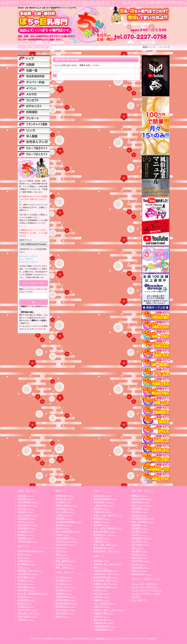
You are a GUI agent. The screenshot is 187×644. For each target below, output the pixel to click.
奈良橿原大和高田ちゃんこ (106, 571)
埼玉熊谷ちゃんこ (26, 580)
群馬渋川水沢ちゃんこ (28, 610)
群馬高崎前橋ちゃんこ (28, 574)
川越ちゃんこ (24, 567)
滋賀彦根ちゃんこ (102, 561)
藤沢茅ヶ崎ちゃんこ (65, 499)
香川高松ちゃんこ (140, 512)
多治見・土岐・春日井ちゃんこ (108, 515)
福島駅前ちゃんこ (26, 538)
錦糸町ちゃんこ (25, 603)
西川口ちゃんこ (25, 554)
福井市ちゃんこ (63, 616)
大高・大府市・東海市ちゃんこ (108, 528)
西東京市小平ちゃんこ (66, 545)
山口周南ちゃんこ (140, 532)
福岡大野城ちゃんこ (141, 545)
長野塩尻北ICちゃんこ (66, 607)
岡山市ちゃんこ (139, 564)
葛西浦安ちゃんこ (64, 525)
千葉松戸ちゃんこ (26, 620)
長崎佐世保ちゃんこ (141, 502)
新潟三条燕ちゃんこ (65, 613)
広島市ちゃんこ (139, 535)
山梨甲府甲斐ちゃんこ (66, 597)
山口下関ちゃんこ (140, 541)
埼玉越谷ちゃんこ (64, 502)
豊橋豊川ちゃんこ (102, 522)
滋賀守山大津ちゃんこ (104, 620)
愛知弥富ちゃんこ (102, 509)
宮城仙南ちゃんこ (26, 496)
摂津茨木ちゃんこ (102, 616)
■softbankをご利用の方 (29, 262)
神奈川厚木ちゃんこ (27, 590)
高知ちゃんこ (138, 548)
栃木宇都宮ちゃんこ (27, 577)
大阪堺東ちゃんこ (102, 600)
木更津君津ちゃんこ (27, 600)
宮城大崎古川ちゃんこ (28, 505)
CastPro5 (152, 638)
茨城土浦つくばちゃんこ (29, 613)
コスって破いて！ (140, 600)
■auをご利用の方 (26, 259)
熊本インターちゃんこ (142, 505)
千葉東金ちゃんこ (26, 607)
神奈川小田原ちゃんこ (28, 616)
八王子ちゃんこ (63, 558)
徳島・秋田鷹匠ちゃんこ (143, 522)
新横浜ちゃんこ (63, 528)
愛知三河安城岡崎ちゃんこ (106, 499)
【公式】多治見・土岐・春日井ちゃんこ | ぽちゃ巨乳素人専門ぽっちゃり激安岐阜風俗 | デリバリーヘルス (80, 638)
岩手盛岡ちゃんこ (26, 532)
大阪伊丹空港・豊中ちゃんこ (107, 574)
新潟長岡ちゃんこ (64, 590)
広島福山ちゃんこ (140, 515)
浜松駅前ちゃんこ (102, 525)
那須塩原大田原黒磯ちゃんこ (69, 522)
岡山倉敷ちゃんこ (140, 551)
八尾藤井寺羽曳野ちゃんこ (106, 587)
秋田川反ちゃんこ (26, 509)
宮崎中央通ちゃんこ (141, 561)
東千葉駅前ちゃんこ (27, 564)
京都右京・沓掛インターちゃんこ (109, 610)
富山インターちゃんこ (66, 587)
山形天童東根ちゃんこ (28, 502)
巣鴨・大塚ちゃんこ (65, 568)
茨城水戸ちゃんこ (26, 561)
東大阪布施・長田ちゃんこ (106, 580)
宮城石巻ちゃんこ (26, 499)
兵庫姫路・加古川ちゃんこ (106, 584)
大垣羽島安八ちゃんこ (104, 502)
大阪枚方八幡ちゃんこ (104, 613)
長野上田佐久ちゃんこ (66, 610)
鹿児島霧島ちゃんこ (141, 509)
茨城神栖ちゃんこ (64, 518)
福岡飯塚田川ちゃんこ (142, 538)
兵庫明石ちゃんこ (102, 597)
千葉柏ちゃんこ (63, 535)
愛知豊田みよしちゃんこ (105, 535)
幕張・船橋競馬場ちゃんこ (68, 532)
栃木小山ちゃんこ (26, 584)
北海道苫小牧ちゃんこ (28, 541)
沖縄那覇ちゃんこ (140, 528)
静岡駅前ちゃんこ (102, 518)
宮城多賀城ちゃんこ (27, 528)
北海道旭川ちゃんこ (27, 518)
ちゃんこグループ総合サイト (145, 584)
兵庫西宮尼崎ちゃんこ (104, 629)
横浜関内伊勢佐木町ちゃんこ (31, 551)
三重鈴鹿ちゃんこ (102, 541)
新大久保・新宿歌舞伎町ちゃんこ (33, 594)
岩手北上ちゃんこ (26, 522)
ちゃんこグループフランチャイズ (147, 590)
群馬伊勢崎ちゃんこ (65, 496)
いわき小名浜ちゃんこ (28, 515)
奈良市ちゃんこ (101, 590)
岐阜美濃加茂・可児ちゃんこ (107, 551)
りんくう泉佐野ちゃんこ (105, 603)
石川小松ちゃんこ (64, 577)
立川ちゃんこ (24, 558)
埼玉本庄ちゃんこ (26, 597)
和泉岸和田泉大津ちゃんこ (106, 577)
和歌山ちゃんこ (101, 567)
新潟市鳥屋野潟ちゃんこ (67, 603)
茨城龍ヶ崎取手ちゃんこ (67, 505)
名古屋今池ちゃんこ (103, 496)
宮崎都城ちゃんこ (140, 525)
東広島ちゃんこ (139, 554)
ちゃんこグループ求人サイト (145, 587)
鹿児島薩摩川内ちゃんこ (143, 518)
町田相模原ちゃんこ (27, 587)
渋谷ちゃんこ (62, 551)
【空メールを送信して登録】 (34, 283)
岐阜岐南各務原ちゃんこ (105, 532)
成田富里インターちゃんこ (30, 571)
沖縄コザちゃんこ (140, 571)
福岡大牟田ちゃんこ (141, 568)
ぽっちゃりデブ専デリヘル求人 (146, 594)
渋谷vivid (136, 597)
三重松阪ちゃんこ (102, 538)
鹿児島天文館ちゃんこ (142, 499)
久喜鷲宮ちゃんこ (64, 515)
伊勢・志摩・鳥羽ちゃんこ (106, 545)
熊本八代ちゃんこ (140, 558)
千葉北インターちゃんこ (67, 541)
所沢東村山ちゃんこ (65, 509)
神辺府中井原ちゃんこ (142, 574)
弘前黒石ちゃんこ (26, 512)
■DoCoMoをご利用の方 (29, 256)
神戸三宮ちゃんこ (102, 594)
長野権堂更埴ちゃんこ (66, 600)
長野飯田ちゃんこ (64, 594)
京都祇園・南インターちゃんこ (108, 564)
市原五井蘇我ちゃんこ (66, 538)
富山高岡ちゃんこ (64, 580)
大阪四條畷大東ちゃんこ (105, 626)
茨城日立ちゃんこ (64, 564)
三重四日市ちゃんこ (103, 512)
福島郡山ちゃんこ (26, 535)
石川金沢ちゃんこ (64, 584)
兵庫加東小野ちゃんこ (104, 623)
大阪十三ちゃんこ (102, 607)
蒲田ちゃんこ (62, 554)
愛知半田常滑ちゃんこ (104, 548)
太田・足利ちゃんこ (65, 512)
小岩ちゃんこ (62, 548)
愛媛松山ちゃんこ (140, 496)
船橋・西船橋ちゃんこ (66, 561)
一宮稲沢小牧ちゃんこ (104, 505)
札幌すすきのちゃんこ (28, 525)
